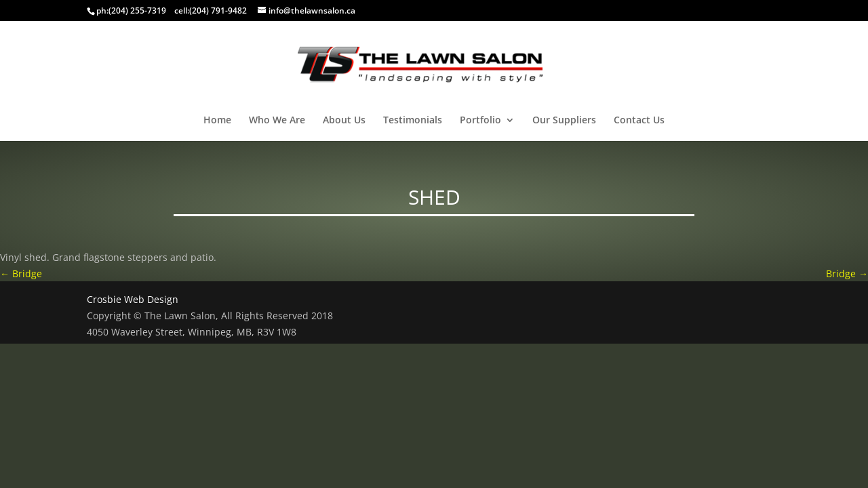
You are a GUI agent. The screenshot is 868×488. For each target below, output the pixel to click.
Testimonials (413, 121)
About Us (344, 121)
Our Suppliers (564, 121)
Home (217, 121)
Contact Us (639, 121)
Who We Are (277, 121)
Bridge (21, 273)
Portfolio (480, 121)
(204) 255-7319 (137, 11)
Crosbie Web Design (133, 299)
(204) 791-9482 (218, 11)
